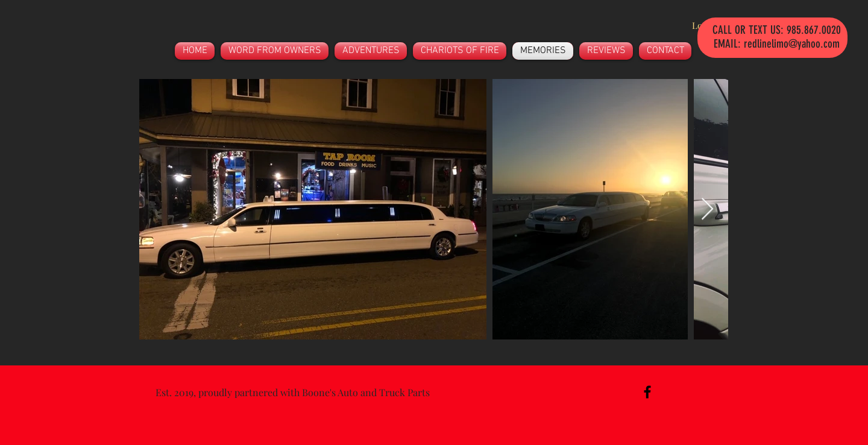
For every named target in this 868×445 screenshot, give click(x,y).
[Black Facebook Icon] (647, 392)
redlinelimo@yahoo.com (792, 44)
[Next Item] (707, 210)
